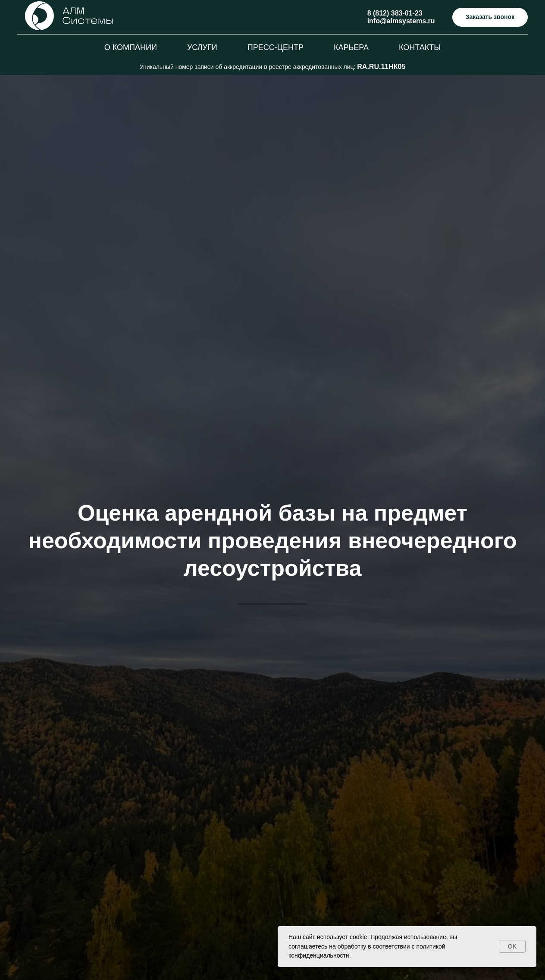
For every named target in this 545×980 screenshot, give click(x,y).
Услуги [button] (202, 47)
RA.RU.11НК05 (381, 67)
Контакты (420, 47)
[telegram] (346, 17)
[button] (490, 17)
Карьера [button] (351, 47)
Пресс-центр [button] (276, 47)
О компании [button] (131, 47)
